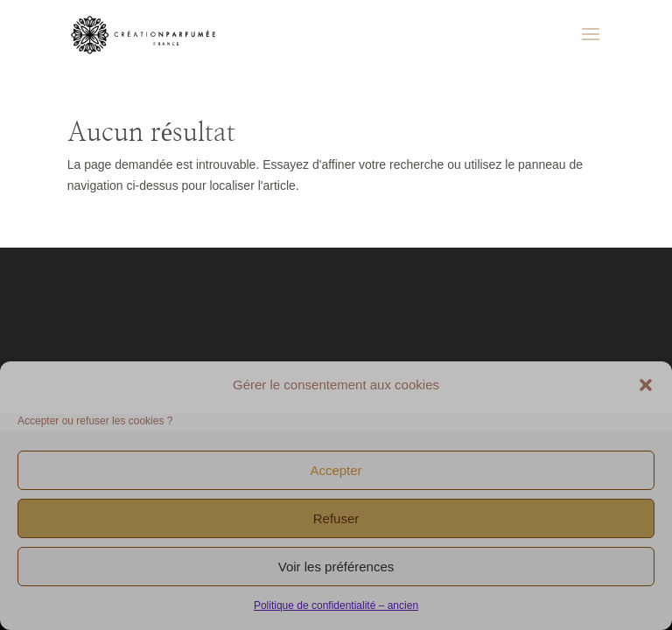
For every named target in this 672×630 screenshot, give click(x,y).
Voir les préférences (336, 567)
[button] (646, 385)
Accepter (336, 470)
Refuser (336, 518)
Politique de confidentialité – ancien (336, 605)
